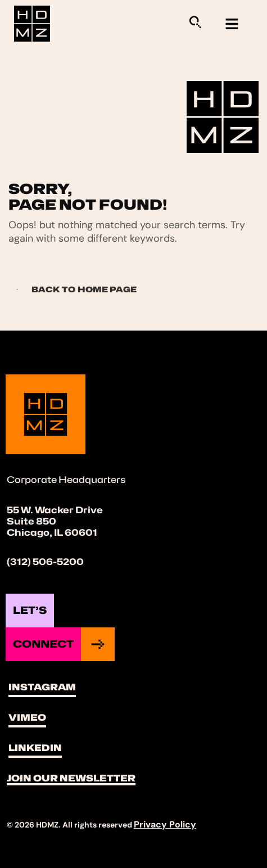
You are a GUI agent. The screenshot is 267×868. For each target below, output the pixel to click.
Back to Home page (73, 289)
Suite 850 (31, 521)
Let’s (30, 610)
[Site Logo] (32, 23)
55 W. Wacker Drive (55, 510)
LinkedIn (35, 748)
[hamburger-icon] (232, 24)
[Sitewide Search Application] (195, 22)
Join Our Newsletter (71, 778)
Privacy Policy (165, 824)
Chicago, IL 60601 (52, 533)
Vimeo (27, 718)
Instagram (42, 687)
